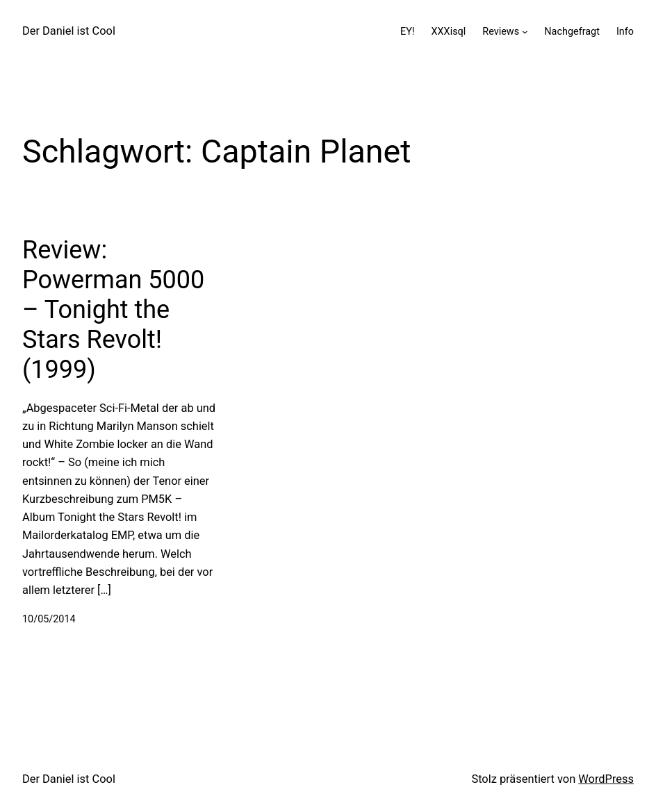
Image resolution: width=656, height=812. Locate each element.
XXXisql (449, 32)
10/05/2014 (49, 619)
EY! (408, 32)
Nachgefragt (572, 32)
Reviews (501, 32)
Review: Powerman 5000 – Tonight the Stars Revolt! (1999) (113, 310)
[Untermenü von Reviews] (525, 32)
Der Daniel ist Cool (69, 31)
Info (625, 32)
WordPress (606, 779)
